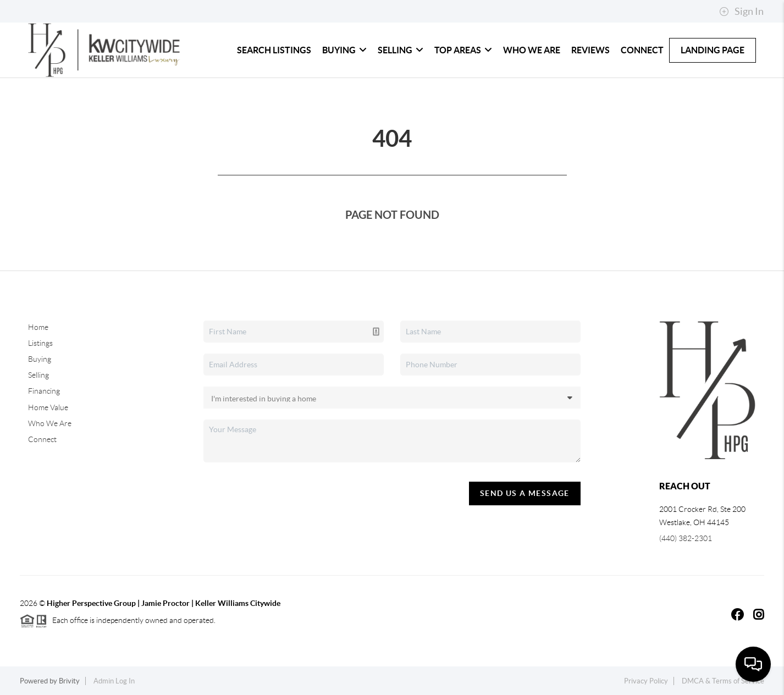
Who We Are (532, 50)
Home (38, 327)
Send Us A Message (525, 493)
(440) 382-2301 (686, 538)
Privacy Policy (646, 681)
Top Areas (463, 50)
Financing (44, 391)
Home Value (48, 407)
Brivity (69, 681)
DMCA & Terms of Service (723, 681)
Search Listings (274, 50)
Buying (344, 50)
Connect (642, 50)
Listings (40, 343)
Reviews (590, 50)
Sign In (741, 12)
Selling (401, 50)
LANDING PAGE (713, 50)
